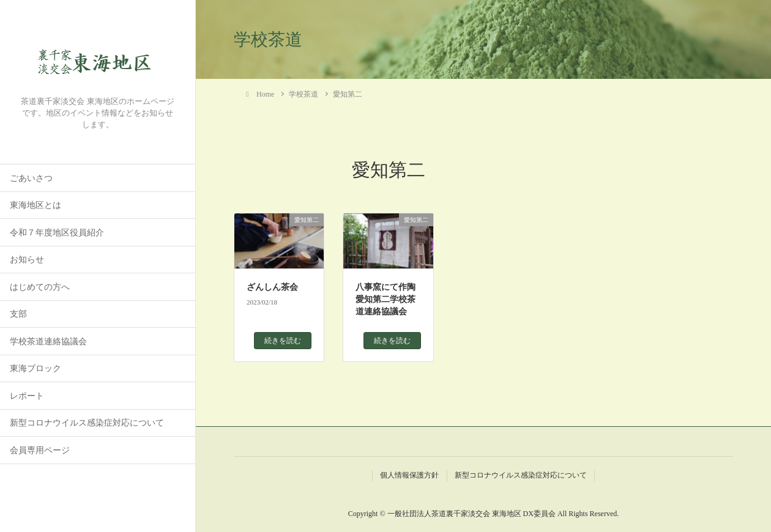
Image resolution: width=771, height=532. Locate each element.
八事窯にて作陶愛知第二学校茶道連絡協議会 (386, 299)
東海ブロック (35, 368)
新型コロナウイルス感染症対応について (87, 423)
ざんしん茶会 (272, 287)
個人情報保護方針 (409, 475)
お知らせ (27, 260)
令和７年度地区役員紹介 (57, 233)
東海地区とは (35, 205)
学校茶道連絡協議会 (48, 342)
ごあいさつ (31, 178)
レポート (27, 396)
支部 (18, 314)
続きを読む (283, 341)
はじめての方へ (40, 287)
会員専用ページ (40, 450)
